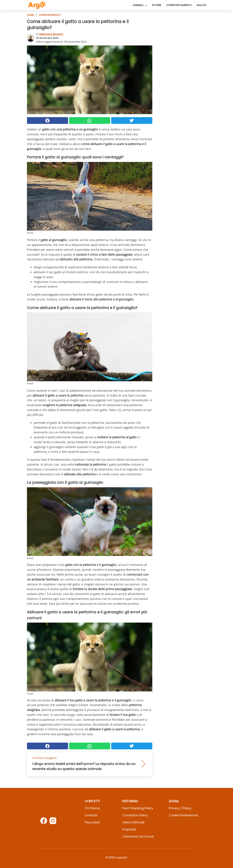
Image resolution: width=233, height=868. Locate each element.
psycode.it (92, 822)
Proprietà (129, 829)
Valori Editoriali (133, 822)
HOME (30, 15)
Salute (201, 5)
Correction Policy (135, 815)
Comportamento (179, 5)
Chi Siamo (92, 808)
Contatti (91, 815)
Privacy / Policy (180, 808)
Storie (157, 5)
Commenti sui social (138, 836)
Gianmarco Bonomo (51, 34)
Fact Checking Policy (138, 808)
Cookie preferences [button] (183, 815)
